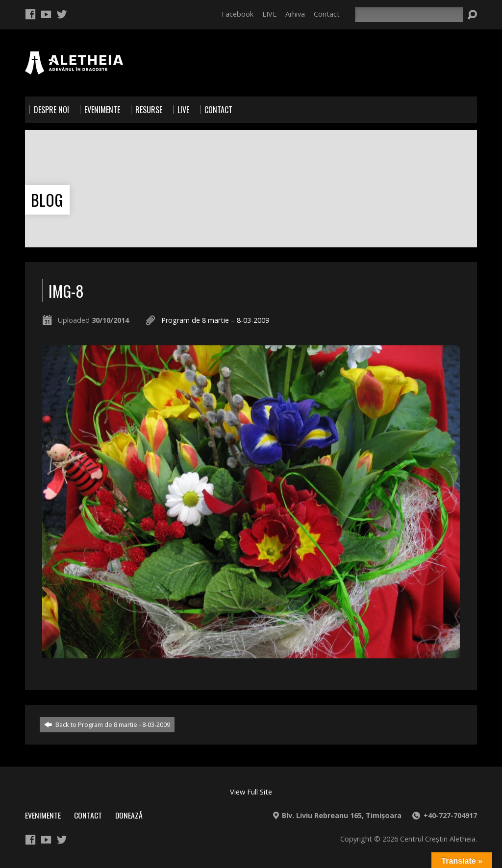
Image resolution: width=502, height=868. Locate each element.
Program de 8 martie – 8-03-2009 (215, 320)
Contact (327, 14)
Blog (47, 200)
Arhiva (295, 14)
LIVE (269, 14)
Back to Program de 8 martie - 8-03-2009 (107, 724)
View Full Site (251, 792)
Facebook (238, 14)
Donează (129, 815)
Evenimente (43, 815)
